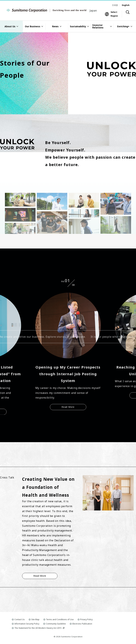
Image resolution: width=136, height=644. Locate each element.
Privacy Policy (86, 619)
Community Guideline (56, 624)
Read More (68, 408)
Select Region (114, 14)
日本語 (115, 5)
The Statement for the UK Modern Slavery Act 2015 (38, 628)
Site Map (35, 619)
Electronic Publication (82, 624)
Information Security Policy (27, 624)
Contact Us (20, 619)
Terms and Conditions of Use (60, 619)
